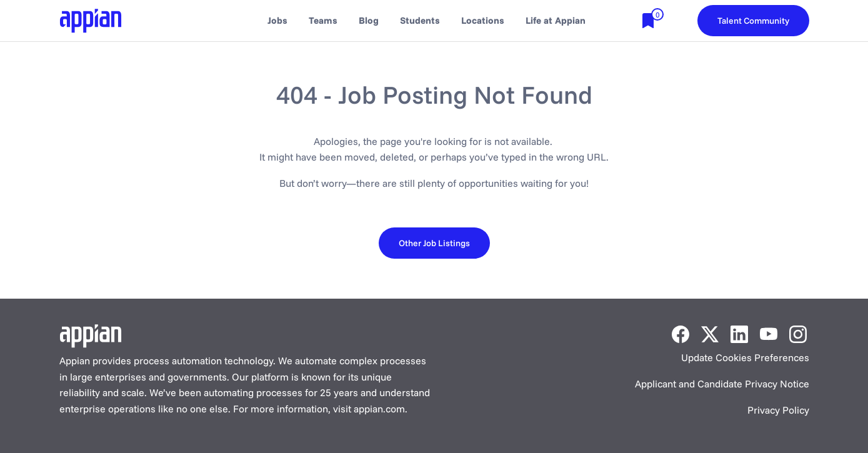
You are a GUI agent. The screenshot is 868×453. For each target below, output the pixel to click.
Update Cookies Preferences (745, 357)
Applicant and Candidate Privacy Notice (722, 384)
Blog (369, 20)
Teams (323, 20)
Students (420, 20)
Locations (483, 20)
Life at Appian (556, 20)
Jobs (277, 20)
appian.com (379, 409)
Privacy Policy (778, 410)
